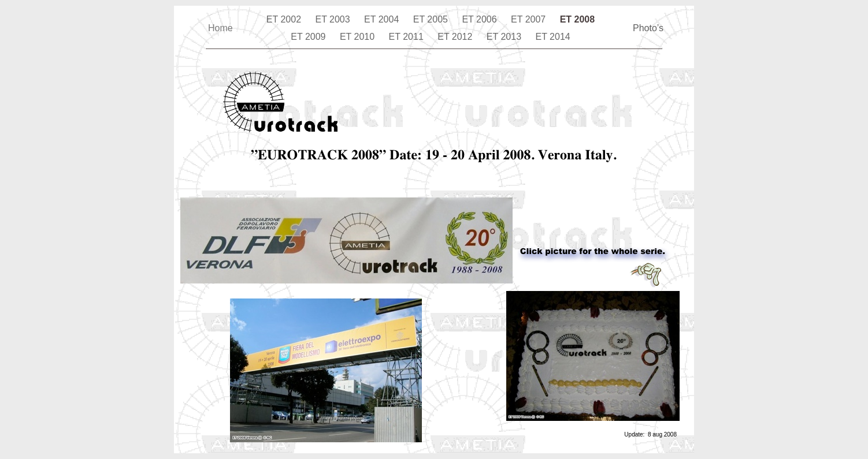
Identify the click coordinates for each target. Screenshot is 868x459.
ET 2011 (408, 37)
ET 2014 (553, 37)
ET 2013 (505, 37)
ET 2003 (334, 19)
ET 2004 (383, 19)
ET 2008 (577, 19)
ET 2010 (359, 37)
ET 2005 (432, 19)
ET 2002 (285, 19)
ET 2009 (309, 37)
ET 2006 (481, 19)
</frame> (280, 187)
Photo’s (648, 28)
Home (220, 28)
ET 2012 (456, 37)
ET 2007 (530, 19)
